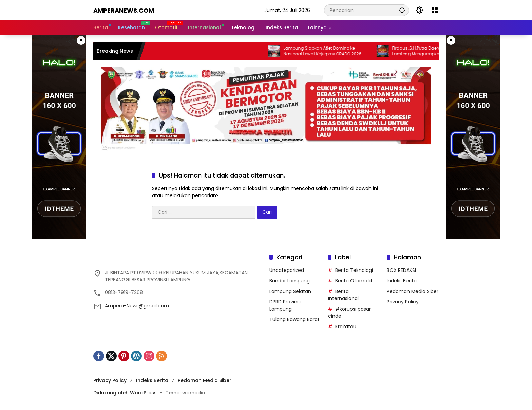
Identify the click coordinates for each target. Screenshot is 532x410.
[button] (402, 10)
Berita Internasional (343, 295)
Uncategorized (287, 270)
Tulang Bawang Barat (294, 319)
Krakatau (346, 327)
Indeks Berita (402, 281)
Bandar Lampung (290, 281)
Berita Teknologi (354, 270)
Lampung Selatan (290, 291)
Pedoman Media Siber (413, 291)
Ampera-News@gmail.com (137, 306)
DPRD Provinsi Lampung (285, 305)
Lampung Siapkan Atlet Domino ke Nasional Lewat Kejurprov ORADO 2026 (330, 51)
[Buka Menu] (435, 10)
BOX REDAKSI (401, 270)
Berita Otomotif (354, 281)
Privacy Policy (403, 302)
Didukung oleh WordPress (125, 393)
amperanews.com (124, 10)
